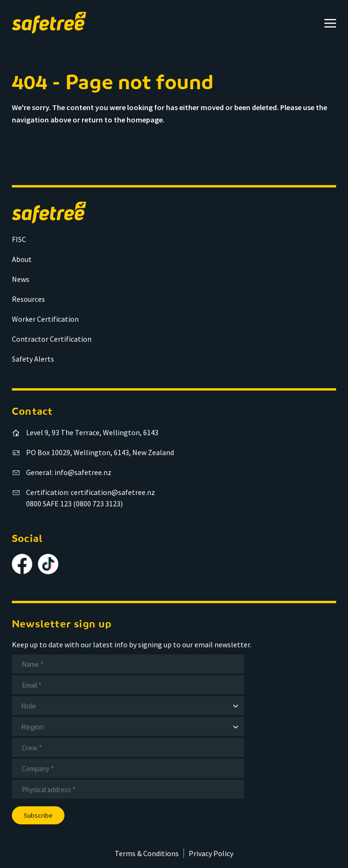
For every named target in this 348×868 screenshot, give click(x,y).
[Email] (128, 685)
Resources (28, 299)
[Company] (128, 768)
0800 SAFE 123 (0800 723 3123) (74, 504)
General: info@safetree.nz (69, 472)
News (21, 279)
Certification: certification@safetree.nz (91, 492)
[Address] (128, 789)
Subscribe (38, 815)
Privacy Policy (211, 853)
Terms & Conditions (147, 853)
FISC (19, 239)
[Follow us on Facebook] (22, 564)
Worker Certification (45, 319)
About (22, 259)
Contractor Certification (52, 339)
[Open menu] (330, 23)
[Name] (128, 664)
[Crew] (128, 747)
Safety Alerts (33, 359)
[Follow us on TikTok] (48, 564)
